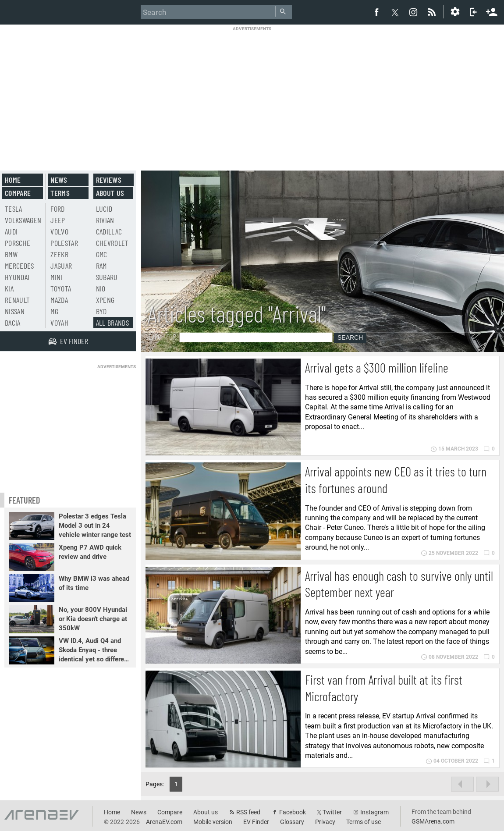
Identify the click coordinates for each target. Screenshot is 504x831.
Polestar (64, 243)
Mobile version (213, 822)
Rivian (105, 220)
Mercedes (20, 266)
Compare (18, 193)
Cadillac (109, 231)
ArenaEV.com (164, 822)
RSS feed (248, 812)
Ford (57, 209)
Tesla (14, 209)
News (59, 180)
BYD (101, 311)
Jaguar (61, 266)
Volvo (59, 231)
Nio (101, 288)
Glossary (292, 822)
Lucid (104, 209)
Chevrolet (112, 243)
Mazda (59, 300)
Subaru (107, 277)
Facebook (293, 812)
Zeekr (59, 254)
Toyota (61, 288)
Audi (11, 231)
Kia (9, 288)
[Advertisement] (252, 93)
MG (54, 311)
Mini (56, 277)
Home (13, 180)
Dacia (13, 323)
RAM (101, 266)
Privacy (325, 822)
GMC (102, 254)
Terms (60, 193)
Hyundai (17, 277)
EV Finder (256, 822)
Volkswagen (23, 220)
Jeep (58, 220)
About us (110, 193)
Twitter (332, 812)
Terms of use (364, 822)
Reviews (109, 180)
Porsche (18, 243)
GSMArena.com (433, 821)
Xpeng (105, 300)
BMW (11, 254)
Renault (17, 300)
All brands (113, 323)
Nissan (15, 311)
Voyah (59, 323)
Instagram (374, 812)
